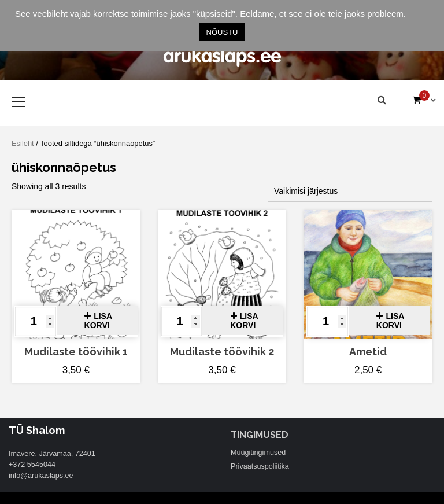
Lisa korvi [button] (98, 321)
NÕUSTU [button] (222, 32)
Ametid (368, 352)
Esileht (23, 143)
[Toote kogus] (36, 321)
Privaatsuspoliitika (260, 466)
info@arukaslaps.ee (41, 476)
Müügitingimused (258, 453)
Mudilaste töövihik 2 (222, 352)
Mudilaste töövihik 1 (76, 352)
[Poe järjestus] (350, 191)
